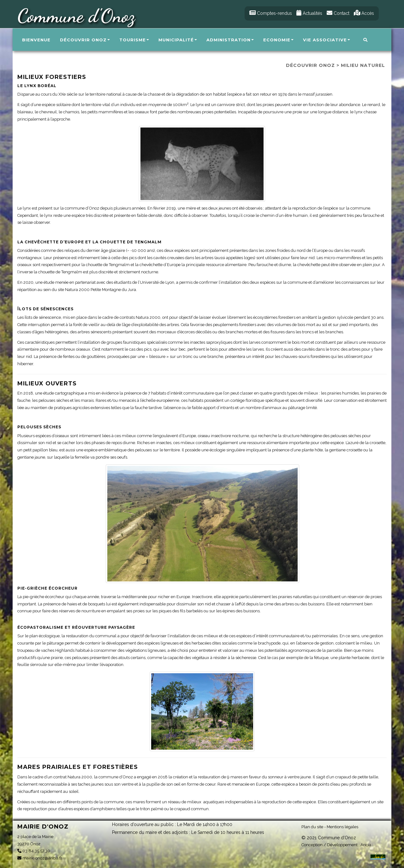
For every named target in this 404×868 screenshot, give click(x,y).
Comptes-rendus (271, 13)
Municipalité (178, 40)
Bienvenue (36, 40)
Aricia (366, 844)
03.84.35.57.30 (34, 851)
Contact (338, 13)
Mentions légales (342, 826)
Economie (278, 40)
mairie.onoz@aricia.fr (40, 858)
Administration (230, 40)
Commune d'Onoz (76, 16)
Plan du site (312, 826)
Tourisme (134, 40)
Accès (364, 13)
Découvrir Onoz (85, 40)
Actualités (309, 13)
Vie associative (327, 40)
